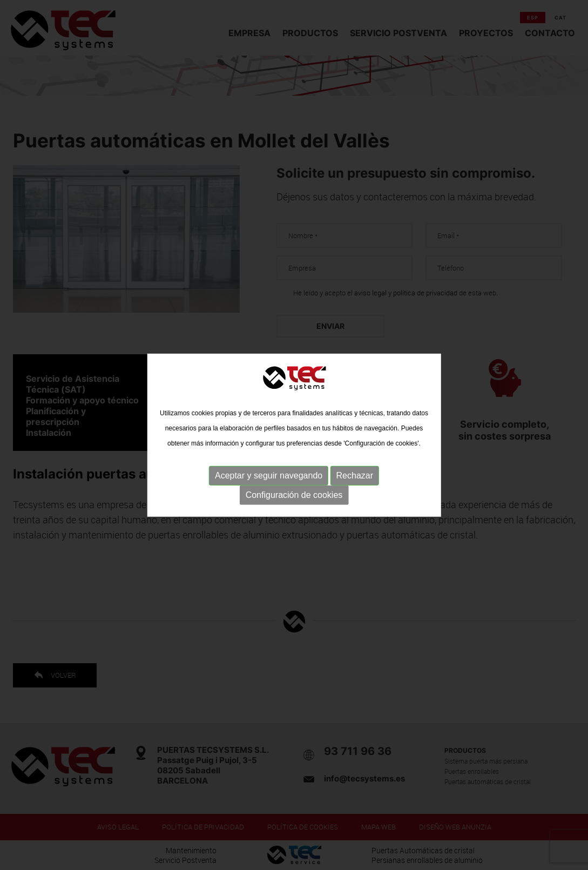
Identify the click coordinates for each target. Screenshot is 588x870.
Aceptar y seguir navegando (269, 476)
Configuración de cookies (294, 495)
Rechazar (355, 476)
